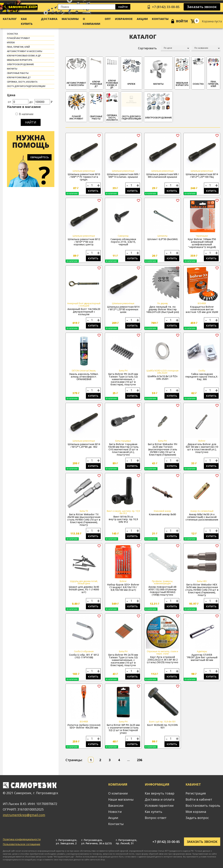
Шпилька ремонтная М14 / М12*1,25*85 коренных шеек (123, 309)
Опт (108, 19)
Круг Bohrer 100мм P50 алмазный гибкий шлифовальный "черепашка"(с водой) (202, 243)
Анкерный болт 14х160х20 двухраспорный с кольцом (84, 312)
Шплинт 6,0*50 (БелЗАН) (162, 239)
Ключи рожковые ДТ (19, 77)
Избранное (124, 19)
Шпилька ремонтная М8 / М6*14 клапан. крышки (123, 175)
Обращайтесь (39, 157)
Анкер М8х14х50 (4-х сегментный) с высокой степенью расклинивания (202, 517)
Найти (123, 7)
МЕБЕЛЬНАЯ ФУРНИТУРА (20, 60)
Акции (142, 19)
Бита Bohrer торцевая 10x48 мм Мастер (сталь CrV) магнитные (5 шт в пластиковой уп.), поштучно (123, 449)
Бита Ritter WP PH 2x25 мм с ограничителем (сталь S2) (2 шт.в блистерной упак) (123, 729)
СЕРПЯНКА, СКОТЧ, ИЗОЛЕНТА (22, 82)
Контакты (160, 19)
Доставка (49, 19)
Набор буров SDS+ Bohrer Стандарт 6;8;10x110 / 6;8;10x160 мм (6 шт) (123, 587)
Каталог (10, 19)
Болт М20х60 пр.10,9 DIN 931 (162, 726)
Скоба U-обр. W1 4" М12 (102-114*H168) (84, 656)
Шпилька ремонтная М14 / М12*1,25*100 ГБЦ (202, 175)
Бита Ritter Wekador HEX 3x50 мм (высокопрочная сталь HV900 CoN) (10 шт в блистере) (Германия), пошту (202, 590)
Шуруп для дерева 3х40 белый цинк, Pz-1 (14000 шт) (84, 589)
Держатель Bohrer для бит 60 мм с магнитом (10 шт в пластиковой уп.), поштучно (202, 448)
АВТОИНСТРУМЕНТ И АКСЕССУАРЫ (25, 51)
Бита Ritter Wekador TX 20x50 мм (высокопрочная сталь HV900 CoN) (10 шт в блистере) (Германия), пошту (84, 520)
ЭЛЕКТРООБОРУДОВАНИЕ (20, 64)
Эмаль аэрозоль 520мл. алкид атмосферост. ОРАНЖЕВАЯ (84, 377)
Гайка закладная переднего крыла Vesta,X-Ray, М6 (202, 377)
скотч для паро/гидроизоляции (26, 86)
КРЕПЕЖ (11, 43)
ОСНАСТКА (12, 34)
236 (140, 760)
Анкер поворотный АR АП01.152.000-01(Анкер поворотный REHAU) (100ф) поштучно (162, 591)
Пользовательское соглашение (22, 844)
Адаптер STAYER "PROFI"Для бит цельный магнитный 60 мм (202, 657)
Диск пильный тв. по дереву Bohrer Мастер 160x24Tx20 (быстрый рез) (163, 309)
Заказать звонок (202, 7)
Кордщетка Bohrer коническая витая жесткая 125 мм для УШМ (202, 309)
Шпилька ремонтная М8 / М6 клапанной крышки (163, 175)
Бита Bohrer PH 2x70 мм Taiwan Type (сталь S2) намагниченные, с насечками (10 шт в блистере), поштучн (123, 660)
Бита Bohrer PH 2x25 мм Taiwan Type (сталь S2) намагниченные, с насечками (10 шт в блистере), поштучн (123, 379)
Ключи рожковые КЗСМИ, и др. (24, 56)
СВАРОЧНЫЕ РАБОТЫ (18, 73)
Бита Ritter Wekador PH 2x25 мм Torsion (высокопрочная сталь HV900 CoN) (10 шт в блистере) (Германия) (163, 449)
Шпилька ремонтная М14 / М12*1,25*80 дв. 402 (84, 445)
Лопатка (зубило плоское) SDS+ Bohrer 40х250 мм (84, 726)
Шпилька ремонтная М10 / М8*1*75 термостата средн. (84, 177)
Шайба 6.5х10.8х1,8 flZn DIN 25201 (163, 378)
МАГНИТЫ (12, 69)
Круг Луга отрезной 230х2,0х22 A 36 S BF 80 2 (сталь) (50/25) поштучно (163, 660)
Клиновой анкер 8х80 (162, 514)
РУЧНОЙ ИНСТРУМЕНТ (18, 38)
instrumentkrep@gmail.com (24, 815)
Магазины (70, 19)
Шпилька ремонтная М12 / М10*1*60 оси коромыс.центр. (84, 242)
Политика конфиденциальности (22, 839)
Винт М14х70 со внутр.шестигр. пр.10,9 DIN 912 (123, 519)
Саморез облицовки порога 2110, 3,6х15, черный (123, 242)
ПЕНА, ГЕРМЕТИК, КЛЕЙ (18, 47)
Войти (182, 21)
